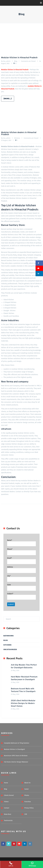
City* (9, 576)
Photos (27, 795)
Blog (16, 61)
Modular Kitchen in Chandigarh (14, 749)
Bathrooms (9, 636)
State (9, 585)
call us (11, 864)
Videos (6, 802)
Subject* (10, 594)
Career (27, 789)
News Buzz (8, 814)
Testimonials (8, 820)
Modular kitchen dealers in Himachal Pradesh (19, 134)
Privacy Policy (29, 808)
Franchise (28, 802)
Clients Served (9, 795)
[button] (39, 263)
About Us (27, 783)
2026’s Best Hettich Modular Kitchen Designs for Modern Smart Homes (23, 703)
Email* (9, 558)
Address (10, 567)
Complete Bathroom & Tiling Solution (17, 743)
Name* (10, 540)
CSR (26, 814)
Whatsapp (32, 864)
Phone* (10, 549)
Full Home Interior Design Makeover (16, 762)
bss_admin (7, 61)
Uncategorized (10, 650)
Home (6, 783)
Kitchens (17, 138)
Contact (7, 808)
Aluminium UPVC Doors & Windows (16, 756)
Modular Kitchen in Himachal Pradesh (19, 58)
